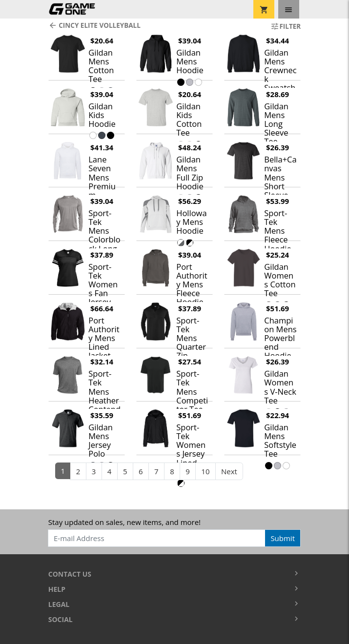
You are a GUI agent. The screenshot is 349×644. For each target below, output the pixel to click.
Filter (286, 26)
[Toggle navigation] (289, 9)
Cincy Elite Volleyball (94, 25)
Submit (283, 538)
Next (229, 471)
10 (205, 471)
